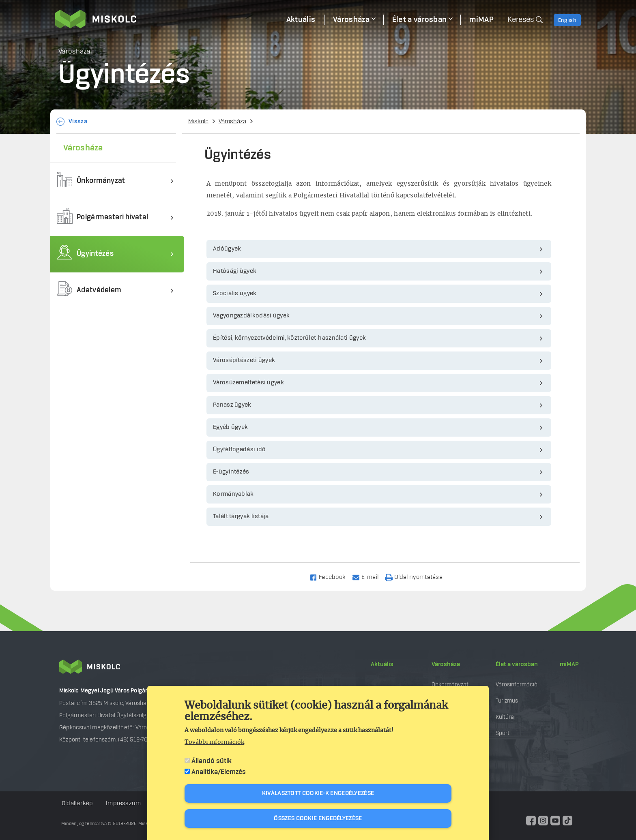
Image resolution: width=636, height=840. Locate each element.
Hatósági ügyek (235, 271)
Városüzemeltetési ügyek (248, 383)
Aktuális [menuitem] (301, 20)
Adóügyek (227, 249)
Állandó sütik (212, 761)
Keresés (521, 20)
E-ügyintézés (231, 472)
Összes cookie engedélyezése (318, 819)
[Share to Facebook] (331, 577)
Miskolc (198, 122)
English (567, 20)
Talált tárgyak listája (241, 516)
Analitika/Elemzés (219, 772)
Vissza (78, 122)
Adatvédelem (99, 290)
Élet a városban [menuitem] (420, 20)
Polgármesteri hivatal (112, 217)
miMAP (569, 664)
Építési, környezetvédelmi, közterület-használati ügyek (289, 338)
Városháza (232, 122)
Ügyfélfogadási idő (239, 450)
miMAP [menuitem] (481, 20)
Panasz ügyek (232, 405)
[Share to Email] (369, 577)
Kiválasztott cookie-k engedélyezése (318, 793)
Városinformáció (517, 685)
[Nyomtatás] (417, 577)
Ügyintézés (95, 254)
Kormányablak (233, 494)
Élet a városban (517, 664)
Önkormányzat (101, 181)
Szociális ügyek (235, 294)
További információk (214, 742)
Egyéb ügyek (230, 427)
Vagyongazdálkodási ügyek (251, 316)
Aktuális (382, 664)
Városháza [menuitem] (351, 20)
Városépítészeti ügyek (244, 360)
